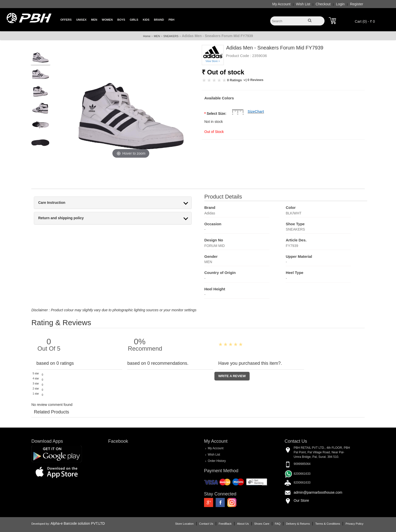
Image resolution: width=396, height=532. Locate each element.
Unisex (81, 20)
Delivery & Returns (290, 523)
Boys (121, 20)
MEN (157, 36)
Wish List (295, 4)
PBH (171, 20)
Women (107, 20)
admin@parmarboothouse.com (314, 492)
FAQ (269, 523)
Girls (134, 20)
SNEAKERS (171, 36)
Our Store (297, 500)
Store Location (176, 523)
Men (94, 20)
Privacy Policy (346, 523)
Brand (159, 20)
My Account (273, 4)
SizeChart (256, 111)
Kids (146, 20)
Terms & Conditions (319, 523)
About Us (235, 523)
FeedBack (217, 523)
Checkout (315, 4)
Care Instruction (60, 203)
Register (348, 4)
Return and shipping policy (69, 218)
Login (332, 4)
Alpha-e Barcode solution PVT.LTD (86, 523)
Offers (66, 20)
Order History (217, 461)
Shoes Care (254, 523)
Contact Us (198, 523)
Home (147, 36)
